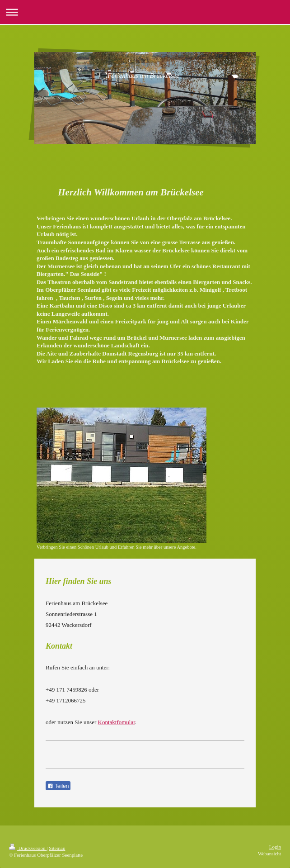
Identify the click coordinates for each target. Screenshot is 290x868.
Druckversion (28, 848)
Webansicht (269, 854)
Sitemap (57, 848)
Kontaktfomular (117, 722)
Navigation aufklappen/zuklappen (145, 12)
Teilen (58, 786)
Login (275, 847)
